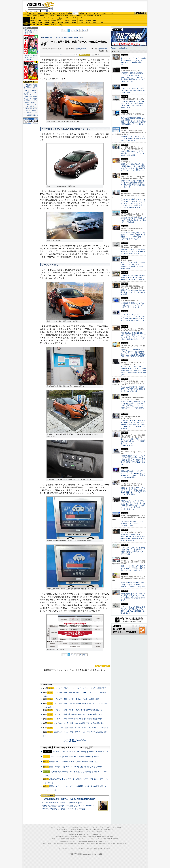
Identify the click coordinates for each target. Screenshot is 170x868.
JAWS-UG (70, 832)
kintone (47, 22)
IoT (34, 13)
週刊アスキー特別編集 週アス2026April (31, 32)
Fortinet (88, 22)
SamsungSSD (59, 20)
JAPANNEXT (47, 25)
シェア (62, 54)
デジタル (53, 13)
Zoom (101, 22)
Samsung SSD (60, 837)
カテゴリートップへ (102, 666)
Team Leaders (86, 839)
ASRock (67, 20)
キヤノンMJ (40, 25)
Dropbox (67, 22)
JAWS (33, 22)
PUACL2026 (97, 16)
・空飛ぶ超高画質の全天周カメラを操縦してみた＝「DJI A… (31, 98)
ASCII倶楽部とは (33, 115)
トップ (25, 13)
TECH (46, 13)
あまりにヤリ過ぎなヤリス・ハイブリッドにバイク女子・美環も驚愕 (80, 688)
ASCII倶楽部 (141, 13)
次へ (85, 30)
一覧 (76, 55)
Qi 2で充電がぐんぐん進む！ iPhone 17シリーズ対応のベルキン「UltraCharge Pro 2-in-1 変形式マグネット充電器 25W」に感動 (133, 318)
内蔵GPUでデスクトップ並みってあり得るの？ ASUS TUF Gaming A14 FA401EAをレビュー (133, 251)
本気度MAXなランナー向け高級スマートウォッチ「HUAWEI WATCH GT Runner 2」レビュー (133, 585)
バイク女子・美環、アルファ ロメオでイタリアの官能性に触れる (78, 710)
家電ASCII (43, 16)
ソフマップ (54, 25)
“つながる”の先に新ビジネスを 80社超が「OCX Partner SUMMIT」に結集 (133, 524)
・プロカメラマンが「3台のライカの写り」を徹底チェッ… (30, 111)
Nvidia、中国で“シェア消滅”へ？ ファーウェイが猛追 (64, 809)
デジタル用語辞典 (82, 841)
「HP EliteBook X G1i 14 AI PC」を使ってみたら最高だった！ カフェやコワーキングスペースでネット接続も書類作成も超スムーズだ (133, 336)
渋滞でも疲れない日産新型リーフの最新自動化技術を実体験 (75, 756)
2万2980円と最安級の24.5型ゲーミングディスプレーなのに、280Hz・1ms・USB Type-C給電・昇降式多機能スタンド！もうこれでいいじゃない (133, 77)
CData (74, 22)
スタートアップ (103, 13)
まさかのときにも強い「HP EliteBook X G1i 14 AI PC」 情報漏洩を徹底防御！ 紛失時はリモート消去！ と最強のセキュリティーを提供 (133, 371)
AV (87, 13)
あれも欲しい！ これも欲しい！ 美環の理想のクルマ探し (61, 37)
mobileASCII (91, 841)
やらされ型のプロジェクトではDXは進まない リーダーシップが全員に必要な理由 (132, 153)
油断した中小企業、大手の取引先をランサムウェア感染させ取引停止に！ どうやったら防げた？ (133, 568)
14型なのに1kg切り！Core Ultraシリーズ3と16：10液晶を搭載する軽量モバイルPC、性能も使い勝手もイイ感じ (133, 104)
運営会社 (89, 849)
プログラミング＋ (96, 839)
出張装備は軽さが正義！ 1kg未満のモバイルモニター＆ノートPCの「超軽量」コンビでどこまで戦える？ (133, 597)
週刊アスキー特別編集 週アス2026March (31, 57)
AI (30, 13)
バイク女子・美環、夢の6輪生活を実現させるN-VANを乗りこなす (78, 714)
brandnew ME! (61, 25)
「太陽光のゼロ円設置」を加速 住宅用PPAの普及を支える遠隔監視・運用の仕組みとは (133, 389)
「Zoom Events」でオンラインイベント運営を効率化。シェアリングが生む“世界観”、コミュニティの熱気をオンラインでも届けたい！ (133, 406)
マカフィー (33, 25)
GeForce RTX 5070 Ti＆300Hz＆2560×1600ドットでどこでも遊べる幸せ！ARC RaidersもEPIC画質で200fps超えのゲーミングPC (133, 121)
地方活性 (91, 16)
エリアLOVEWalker (58, 844)
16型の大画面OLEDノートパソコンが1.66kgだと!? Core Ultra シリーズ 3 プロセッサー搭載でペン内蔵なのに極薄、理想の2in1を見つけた (133, 460)
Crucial (74, 20)
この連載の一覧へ (75, 740)
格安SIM (35, 16)
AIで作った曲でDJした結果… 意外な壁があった (63, 803)
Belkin (95, 20)
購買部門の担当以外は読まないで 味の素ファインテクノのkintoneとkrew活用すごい (134, 292)
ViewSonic (88, 20)
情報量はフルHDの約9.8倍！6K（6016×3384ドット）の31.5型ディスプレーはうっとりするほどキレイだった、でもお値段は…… (133, 167)
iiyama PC (82, 829)
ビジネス (39, 13)
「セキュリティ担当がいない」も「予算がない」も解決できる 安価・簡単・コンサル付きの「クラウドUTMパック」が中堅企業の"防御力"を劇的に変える (133, 203)
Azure (54, 22)
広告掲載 (107, 849)
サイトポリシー (64, 849)
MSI (67, 18)
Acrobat (40, 22)
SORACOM (78, 837)
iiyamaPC (47, 18)
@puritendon (103, 49)
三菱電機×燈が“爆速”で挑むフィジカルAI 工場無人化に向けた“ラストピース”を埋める (133, 220)
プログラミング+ (79, 16)
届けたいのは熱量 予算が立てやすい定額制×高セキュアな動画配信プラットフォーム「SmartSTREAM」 (133, 442)
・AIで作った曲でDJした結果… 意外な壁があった (30, 92)
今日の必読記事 (64, 841)
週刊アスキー (60, 16)
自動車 (70, 13)
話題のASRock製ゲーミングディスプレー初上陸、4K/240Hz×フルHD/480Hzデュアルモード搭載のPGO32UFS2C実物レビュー (133, 474)
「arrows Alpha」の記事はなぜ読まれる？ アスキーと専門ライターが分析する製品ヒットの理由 (133, 278)
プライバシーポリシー (78, 849)
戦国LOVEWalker (122, 844)
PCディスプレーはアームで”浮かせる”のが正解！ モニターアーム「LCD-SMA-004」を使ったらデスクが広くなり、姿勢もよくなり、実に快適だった (133, 505)
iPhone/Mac (61, 13)
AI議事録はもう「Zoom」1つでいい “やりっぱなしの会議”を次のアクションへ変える (133, 139)
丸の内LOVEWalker (111, 844)
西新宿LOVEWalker (79, 844)
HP (81, 18)
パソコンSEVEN (60, 18)
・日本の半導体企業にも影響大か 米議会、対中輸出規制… (30, 86)
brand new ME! (97, 834)
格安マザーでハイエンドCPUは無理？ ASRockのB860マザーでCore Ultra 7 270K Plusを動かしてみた (133, 61)
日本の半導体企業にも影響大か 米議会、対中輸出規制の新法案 (69, 799)
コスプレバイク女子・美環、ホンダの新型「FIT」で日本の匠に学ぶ (79, 723)
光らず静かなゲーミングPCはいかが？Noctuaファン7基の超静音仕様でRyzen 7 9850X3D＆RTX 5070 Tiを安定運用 (133, 538)
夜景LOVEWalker (90, 844)
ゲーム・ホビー (49, 4)
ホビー (76, 13)
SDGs (86, 16)
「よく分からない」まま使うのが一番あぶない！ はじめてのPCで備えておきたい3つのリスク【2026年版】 (133, 551)
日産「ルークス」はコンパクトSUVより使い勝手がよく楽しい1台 (75, 767)
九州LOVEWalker (100, 844)
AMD (40, 20)
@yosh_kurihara (81, 49)
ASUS (74, 18)
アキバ (91, 13)
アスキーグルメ (51, 16)
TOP (49, 827)
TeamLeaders (69, 16)
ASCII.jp (34, 4)
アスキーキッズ (27, 16)
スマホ (96, 13)
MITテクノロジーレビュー (103, 841)
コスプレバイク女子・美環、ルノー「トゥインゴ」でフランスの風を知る (81, 728)
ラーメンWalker (47, 844)
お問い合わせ (98, 849)
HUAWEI (81, 20)
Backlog (81, 22)
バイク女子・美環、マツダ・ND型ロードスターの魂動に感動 (76, 699)
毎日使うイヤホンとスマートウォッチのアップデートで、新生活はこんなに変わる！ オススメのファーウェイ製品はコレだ (133, 491)
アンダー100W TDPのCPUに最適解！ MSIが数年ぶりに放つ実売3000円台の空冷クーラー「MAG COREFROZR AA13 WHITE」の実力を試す (133, 424)
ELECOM (33, 20)
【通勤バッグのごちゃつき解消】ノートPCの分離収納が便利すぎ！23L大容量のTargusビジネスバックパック (133, 184)
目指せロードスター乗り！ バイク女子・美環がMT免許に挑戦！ (75, 762)
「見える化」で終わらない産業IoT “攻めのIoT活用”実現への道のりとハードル (133, 90)
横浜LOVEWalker (68, 844)
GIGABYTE (54, 20)
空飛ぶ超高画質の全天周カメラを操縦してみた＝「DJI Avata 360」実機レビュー (75, 806)
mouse (40, 18)
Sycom (54, 18)
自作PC (82, 13)
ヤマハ (95, 22)
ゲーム (111, 13)
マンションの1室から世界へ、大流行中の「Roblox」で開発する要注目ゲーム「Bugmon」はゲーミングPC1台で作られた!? (133, 236)
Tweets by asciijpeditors (119, 48)
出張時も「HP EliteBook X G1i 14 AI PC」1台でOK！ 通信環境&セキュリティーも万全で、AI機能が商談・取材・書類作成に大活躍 (133, 353)
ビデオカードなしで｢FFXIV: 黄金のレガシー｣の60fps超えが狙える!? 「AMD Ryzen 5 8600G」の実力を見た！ (133, 610)
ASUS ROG (47, 20)
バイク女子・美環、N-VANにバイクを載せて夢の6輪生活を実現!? (78, 719)
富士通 (33, 18)
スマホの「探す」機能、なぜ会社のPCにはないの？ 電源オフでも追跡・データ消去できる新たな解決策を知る (133, 265)
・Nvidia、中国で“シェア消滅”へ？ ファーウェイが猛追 (30, 104)
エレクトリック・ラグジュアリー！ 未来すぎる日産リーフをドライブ (80, 752)
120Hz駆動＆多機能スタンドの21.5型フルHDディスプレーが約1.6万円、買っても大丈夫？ (132, 305)
